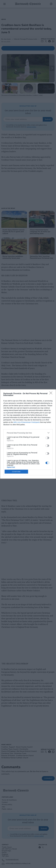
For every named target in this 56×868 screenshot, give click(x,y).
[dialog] (28, 434)
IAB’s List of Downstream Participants (27, 422)
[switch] (47, 438)
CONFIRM (16, 472)
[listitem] (28, 433)
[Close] (52, 394)
